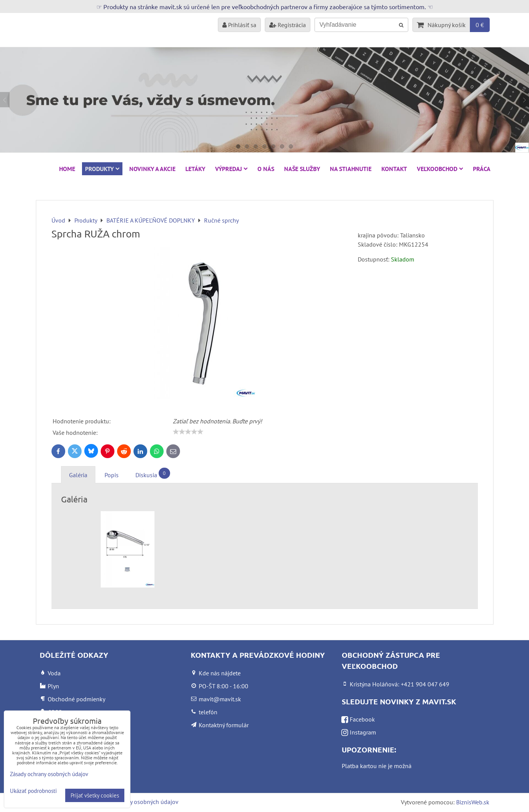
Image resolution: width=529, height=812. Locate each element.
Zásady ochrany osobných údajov (136, 802)
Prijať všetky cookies (95, 795)
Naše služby (302, 169)
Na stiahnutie (351, 169)
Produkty (102, 169)
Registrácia (288, 25)
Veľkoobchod (440, 169)
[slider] (188, 432)
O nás (266, 169)
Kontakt (394, 169)
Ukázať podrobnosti (33, 791)
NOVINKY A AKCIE (152, 169)
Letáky (195, 169)
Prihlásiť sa (239, 25)
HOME (67, 169)
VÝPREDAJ (231, 169)
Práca (482, 169)
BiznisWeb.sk (473, 802)
